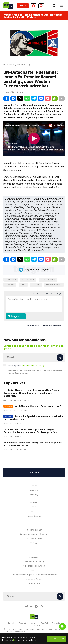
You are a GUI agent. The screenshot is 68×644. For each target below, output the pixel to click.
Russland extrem (34, 539)
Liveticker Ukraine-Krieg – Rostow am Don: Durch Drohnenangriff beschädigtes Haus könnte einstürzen (31, 393)
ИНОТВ (34, 503)
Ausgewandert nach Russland (34, 534)
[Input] (34, 357)
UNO (23, 285)
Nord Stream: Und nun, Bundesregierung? (38, 406)
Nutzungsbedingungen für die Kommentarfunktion (34, 575)
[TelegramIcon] (26, 606)
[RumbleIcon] (37, 606)
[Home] (8, 6)
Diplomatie (11, 280)
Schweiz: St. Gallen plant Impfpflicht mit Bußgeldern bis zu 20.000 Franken (33, 444)
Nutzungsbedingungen (34, 566)
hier (15, 640)
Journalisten (34, 583)
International (28, 280)
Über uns (34, 570)
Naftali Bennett (48, 280)
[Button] (60, 358)
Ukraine (36, 285)
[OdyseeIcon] (42, 606)
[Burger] (61, 6)
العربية (34, 623)
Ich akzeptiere (26, 365)
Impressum (34, 557)
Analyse (34, 490)
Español (44, 623)
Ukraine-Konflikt (54, 285)
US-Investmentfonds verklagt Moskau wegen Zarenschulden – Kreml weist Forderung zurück (30, 431)
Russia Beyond (34, 516)
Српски (36, 626)
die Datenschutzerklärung (33, 365)
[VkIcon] (31, 606)
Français (56, 623)
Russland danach (34, 530)
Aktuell (34, 486)
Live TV (23, 6)
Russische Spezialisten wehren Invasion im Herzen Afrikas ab (33, 418)
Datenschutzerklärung (34, 561)
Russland (10, 285)
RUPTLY (34, 511)
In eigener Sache (34, 579)
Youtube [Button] (34, 473)
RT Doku (34, 543)
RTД (34, 507)
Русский (23, 623)
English (11, 623)
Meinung (34, 494)
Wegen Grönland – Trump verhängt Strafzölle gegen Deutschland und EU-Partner (33, 16)
